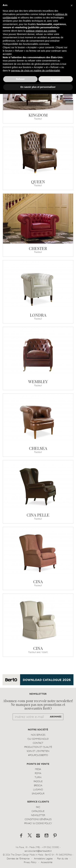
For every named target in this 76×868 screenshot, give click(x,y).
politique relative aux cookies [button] (41, 31)
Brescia (38, 786)
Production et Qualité (38, 747)
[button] (72, 5)
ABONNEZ (56, 717)
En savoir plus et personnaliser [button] (38, 87)
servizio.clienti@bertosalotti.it (38, 851)
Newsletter (38, 815)
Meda (38, 769)
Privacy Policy (30, 862)
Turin (38, 778)
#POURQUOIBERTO (38, 755)
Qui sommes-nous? (38, 739)
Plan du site (62, 859)
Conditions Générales (38, 820)
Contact (38, 743)
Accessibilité (47, 862)
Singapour (38, 794)
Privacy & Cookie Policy (38, 824)
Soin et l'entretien (38, 751)
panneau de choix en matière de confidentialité (35, 71)
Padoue (38, 782)
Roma (38, 773)
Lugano (38, 790)
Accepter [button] (56, 79)
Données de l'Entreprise (18, 859)
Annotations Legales (43, 859)
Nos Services (38, 735)
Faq (38, 807)
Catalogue (38, 811)
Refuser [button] (20, 79)
